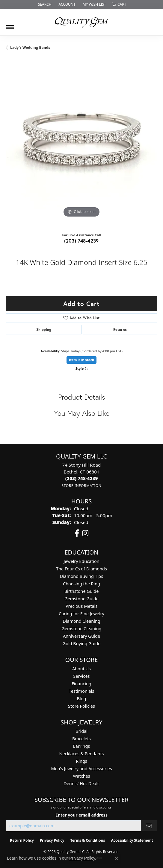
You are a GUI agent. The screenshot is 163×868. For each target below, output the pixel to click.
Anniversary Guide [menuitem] (81, 636)
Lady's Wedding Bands (30, 47)
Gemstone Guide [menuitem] (81, 599)
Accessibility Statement (132, 840)
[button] (44, 4)
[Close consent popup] (117, 858)
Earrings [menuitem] (81, 746)
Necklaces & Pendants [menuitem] (82, 754)
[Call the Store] (82, 478)
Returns (120, 329)
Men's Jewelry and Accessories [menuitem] (81, 769)
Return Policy (22, 840)
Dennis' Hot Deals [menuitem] (81, 784)
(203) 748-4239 (81, 241)
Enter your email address (81, 815)
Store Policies (81, 706)
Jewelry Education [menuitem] (81, 561)
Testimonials (81, 691)
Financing (81, 684)
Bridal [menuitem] (81, 731)
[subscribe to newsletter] (149, 826)
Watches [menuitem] (81, 776)
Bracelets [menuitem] (81, 739)
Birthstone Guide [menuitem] (82, 591)
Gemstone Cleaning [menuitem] (82, 629)
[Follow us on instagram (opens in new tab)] (85, 533)
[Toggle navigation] (10, 25)
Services (82, 676)
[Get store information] (81, 486)
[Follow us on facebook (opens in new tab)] (77, 533)
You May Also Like (82, 413)
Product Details (82, 397)
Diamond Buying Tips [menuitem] (81, 576)
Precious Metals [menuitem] (81, 606)
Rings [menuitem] (81, 761)
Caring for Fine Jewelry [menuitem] (81, 614)
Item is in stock (81, 360)
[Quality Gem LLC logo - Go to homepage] (81, 22)
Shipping (44, 329)
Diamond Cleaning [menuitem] (81, 621)
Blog (82, 699)
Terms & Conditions (88, 840)
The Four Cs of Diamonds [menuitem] (81, 569)
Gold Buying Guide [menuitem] (81, 644)
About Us (81, 669)
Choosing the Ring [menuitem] (81, 584)
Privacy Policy (52, 840)
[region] (81, 144)
